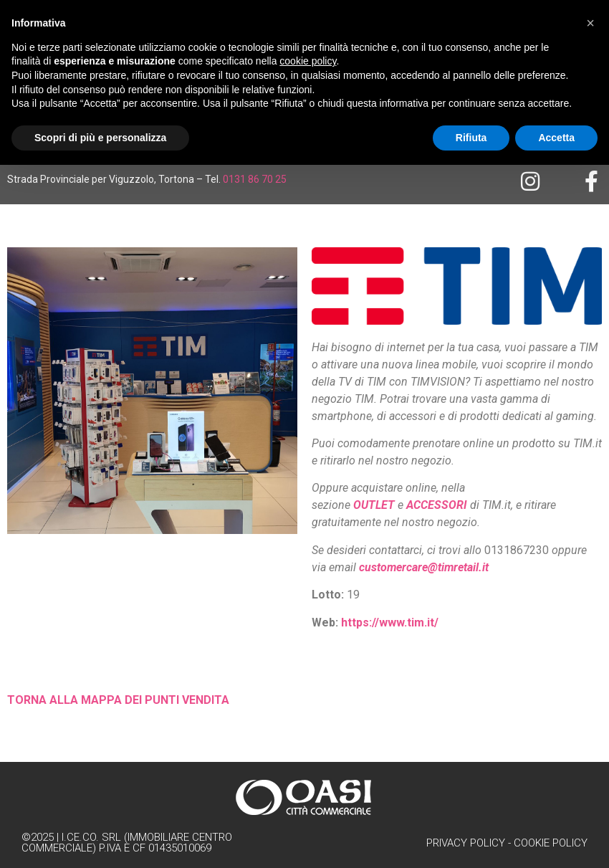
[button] (590, 23)
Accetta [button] (556, 138)
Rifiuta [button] (471, 138)
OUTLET (374, 505)
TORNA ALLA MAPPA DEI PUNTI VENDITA (118, 700)
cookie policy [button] (308, 61)
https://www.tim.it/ (390, 623)
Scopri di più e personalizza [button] (100, 138)
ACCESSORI (437, 505)
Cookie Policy (551, 843)
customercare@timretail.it (424, 567)
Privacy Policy (466, 843)
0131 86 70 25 (255, 179)
